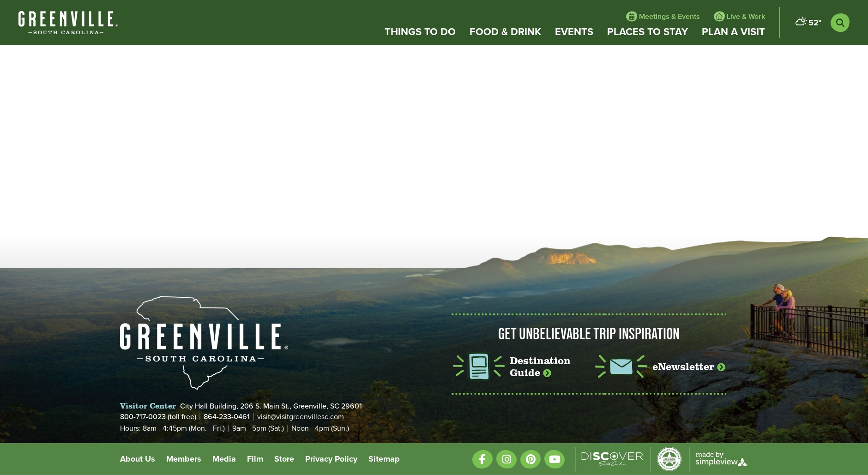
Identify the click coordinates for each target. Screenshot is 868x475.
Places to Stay (648, 32)
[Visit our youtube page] (555, 459)
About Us (138, 459)
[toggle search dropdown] (840, 23)
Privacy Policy (331, 459)
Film (255, 459)
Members (184, 459)
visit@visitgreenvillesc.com (301, 417)
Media (224, 459)
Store (284, 459)
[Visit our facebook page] (482, 459)
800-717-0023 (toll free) (158, 416)
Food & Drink (505, 32)
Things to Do (420, 32)
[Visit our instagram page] (506, 459)
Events (574, 32)
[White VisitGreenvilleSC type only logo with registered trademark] (68, 23)
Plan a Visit (733, 32)
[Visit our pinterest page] (530, 459)
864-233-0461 (227, 416)
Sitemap (384, 459)
